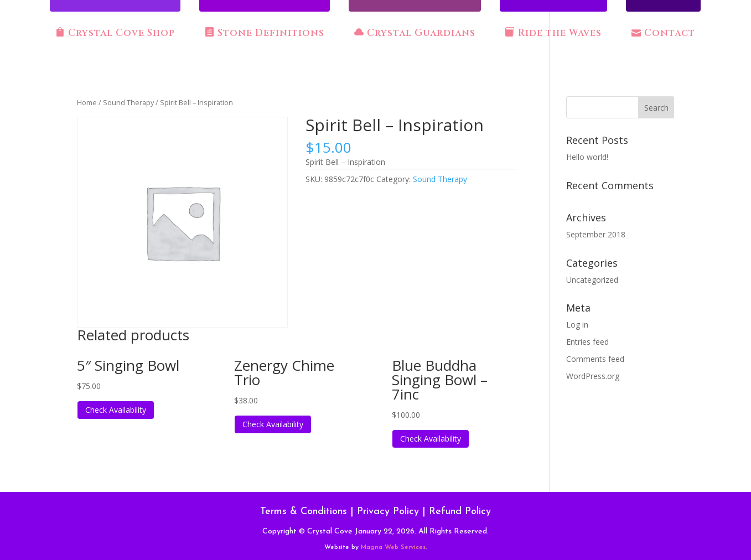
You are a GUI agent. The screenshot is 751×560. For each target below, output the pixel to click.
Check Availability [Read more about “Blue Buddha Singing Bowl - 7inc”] (431, 439)
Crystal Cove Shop (115, 33)
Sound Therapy (128, 102)
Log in (577, 325)
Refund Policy (460, 512)
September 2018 (596, 234)
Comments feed (595, 359)
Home (87, 102)
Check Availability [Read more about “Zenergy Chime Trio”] (273, 424)
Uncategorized (592, 280)
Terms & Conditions (304, 512)
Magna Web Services (393, 547)
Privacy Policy (388, 512)
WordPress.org (593, 376)
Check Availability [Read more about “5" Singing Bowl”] (116, 410)
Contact (663, 33)
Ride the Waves (553, 33)
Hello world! (587, 157)
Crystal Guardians (415, 33)
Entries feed (587, 342)
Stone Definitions (265, 33)
